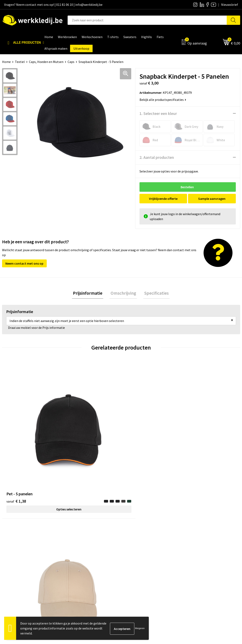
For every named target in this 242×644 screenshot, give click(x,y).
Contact (73, 538)
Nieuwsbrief (135, 544)
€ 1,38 (16, 428)
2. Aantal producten (157, 157)
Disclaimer (193, 538)
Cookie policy (77, 550)
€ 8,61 (195, 434)
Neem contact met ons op (24, 263)
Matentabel (134, 557)
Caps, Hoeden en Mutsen (46, 62)
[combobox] (147, 20)
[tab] (90, 294)
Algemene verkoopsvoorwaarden (90, 557)
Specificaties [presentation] (155, 293)
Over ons (132, 538)
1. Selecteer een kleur (158, 113)
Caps (71, 62)
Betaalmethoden (197, 544)
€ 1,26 (135, 434)
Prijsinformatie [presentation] (90, 293)
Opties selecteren (32, 436)
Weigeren (140, 628)
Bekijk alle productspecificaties (163, 100)
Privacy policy (77, 544)
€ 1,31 (76, 428)
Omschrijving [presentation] (123, 293)
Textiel (20, 62)
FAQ (70, 563)
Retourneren (194, 550)
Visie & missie (135, 550)
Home (6, 62)
